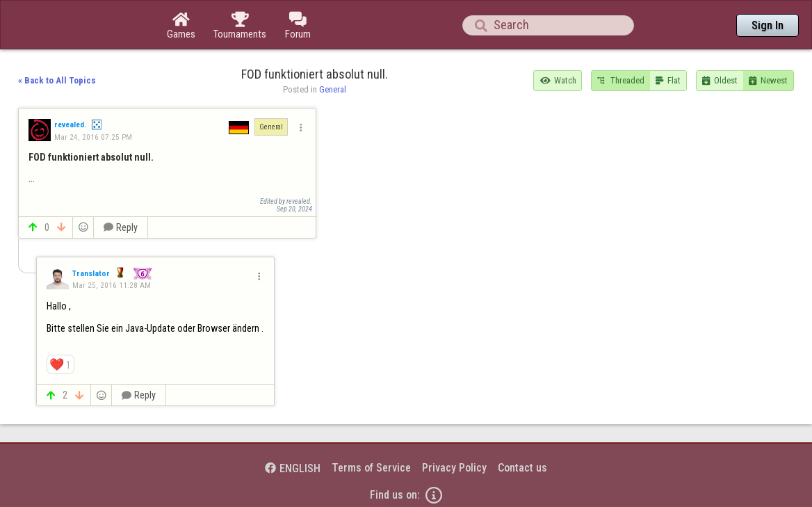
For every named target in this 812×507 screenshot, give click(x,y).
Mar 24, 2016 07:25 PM (93, 137)
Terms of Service (371, 468)
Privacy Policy (454, 468)
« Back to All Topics (57, 80)
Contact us (522, 468)
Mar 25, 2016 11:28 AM (112, 285)
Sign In (768, 25)
